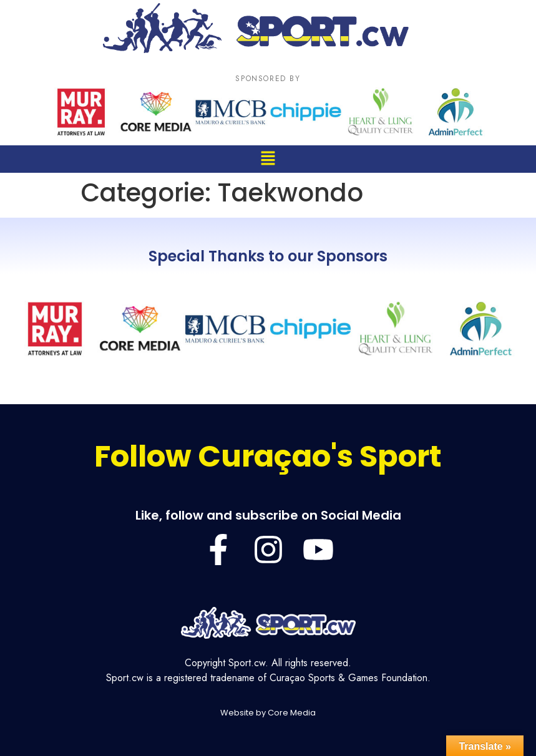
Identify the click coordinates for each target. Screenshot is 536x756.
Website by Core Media (268, 713)
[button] (268, 159)
